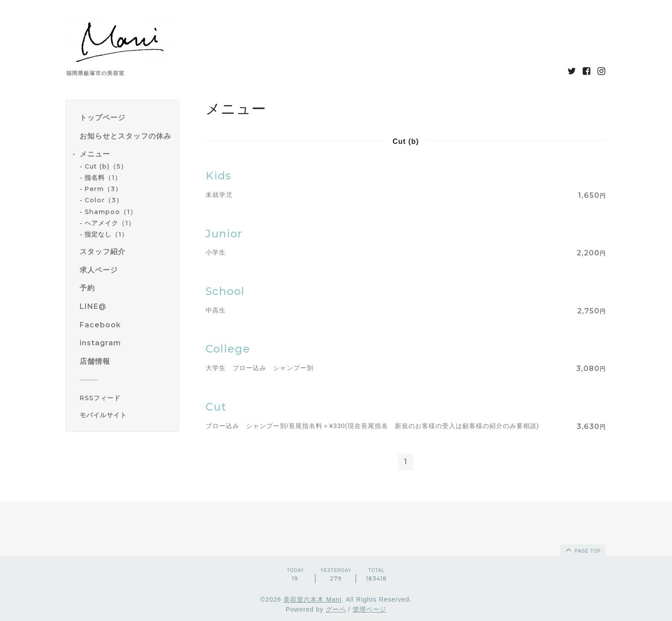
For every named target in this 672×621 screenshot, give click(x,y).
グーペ (336, 609)
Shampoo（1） (111, 212)
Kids (218, 176)
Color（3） (104, 200)
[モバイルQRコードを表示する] (126, 415)
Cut (216, 407)
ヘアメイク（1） (110, 223)
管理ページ (370, 609)
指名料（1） (103, 178)
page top (582, 550)
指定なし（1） (106, 234)
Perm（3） (103, 189)
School (225, 291)
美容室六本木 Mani (312, 599)
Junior (224, 234)
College (228, 349)
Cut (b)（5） (106, 166)
